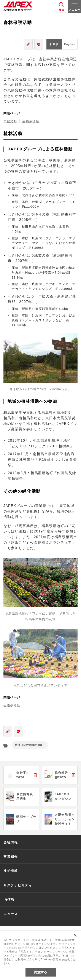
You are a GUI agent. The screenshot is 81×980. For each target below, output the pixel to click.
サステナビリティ (18, 885)
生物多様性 (31, 121)
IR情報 (9, 900)
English (70, 44)
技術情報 (11, 871)
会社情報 (11, 842)
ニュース (11, 914)
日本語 (54, 44)
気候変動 (10, 121)
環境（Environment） (30, 745)
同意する (41, 972)
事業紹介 (11, 857)
